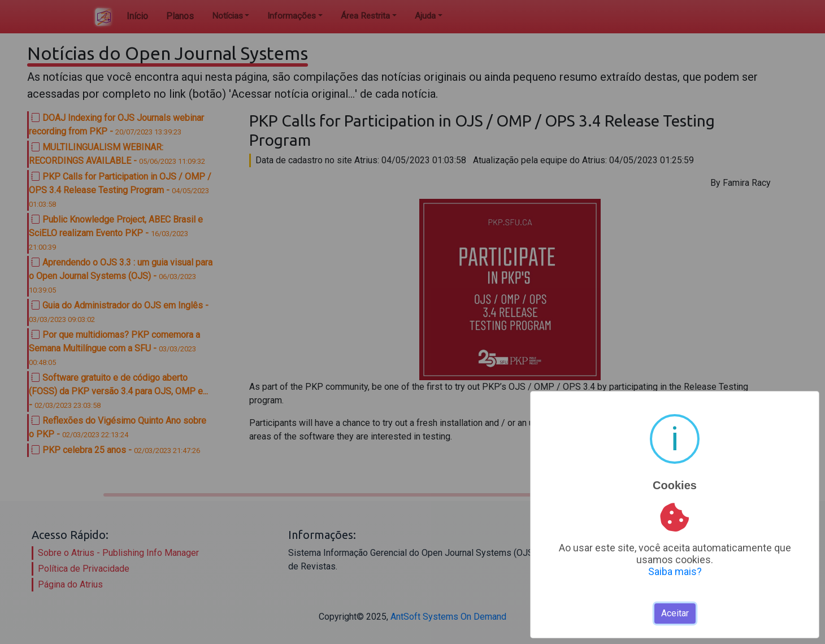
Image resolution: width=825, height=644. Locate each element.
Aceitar (675, 613)
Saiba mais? (675, 571)
